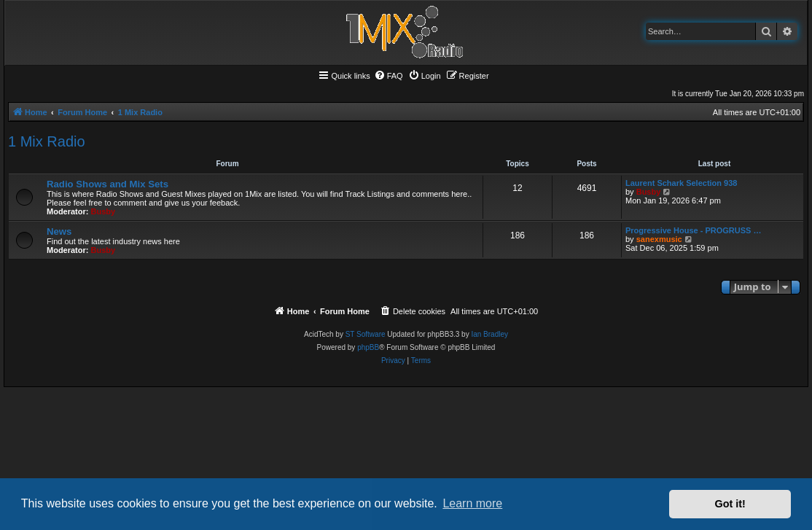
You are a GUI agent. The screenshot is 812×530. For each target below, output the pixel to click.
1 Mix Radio (47, 141)
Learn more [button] (472, 503)
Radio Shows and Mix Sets (108, 184)
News (59, 231)
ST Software (366, 334)
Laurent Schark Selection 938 (681, 183)
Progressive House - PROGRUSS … (693, 230)
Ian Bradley (489, 334)
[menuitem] (389, 76)
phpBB (368, 347)
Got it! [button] (730, 504)
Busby (104, 211)
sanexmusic (659, 239)
